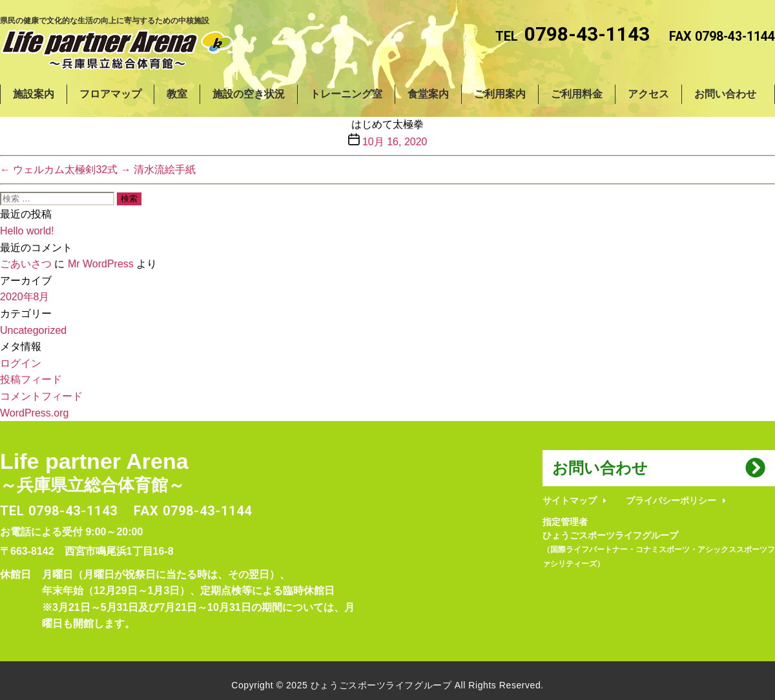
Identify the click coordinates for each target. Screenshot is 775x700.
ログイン (21, 363)
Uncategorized (33, 330)
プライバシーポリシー (671, 500)
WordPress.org (34, 413)
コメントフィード (41, 396)
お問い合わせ (600, 468)
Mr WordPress (101, 264)
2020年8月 (25, 297)
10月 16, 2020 (395, 142)
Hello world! (27, 231)
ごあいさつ (26, 264)
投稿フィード (31, 379)
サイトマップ (570, 500)
